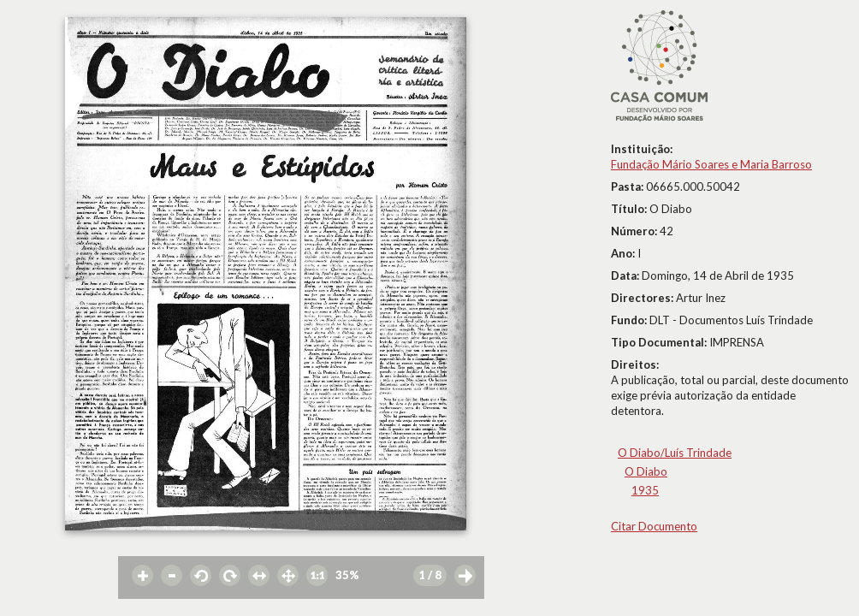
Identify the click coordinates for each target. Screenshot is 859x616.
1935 (645, 490)
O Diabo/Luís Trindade (675, 453)
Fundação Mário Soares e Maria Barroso (711, 164)
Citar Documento (654, 526)
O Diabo (646, 471)
